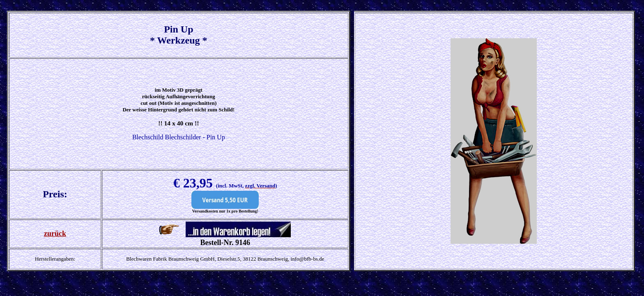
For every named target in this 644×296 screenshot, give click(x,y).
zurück (55, 234)
